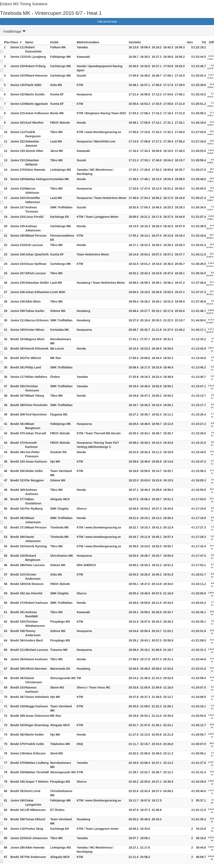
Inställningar (15, 31)
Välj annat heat (107, 22)
